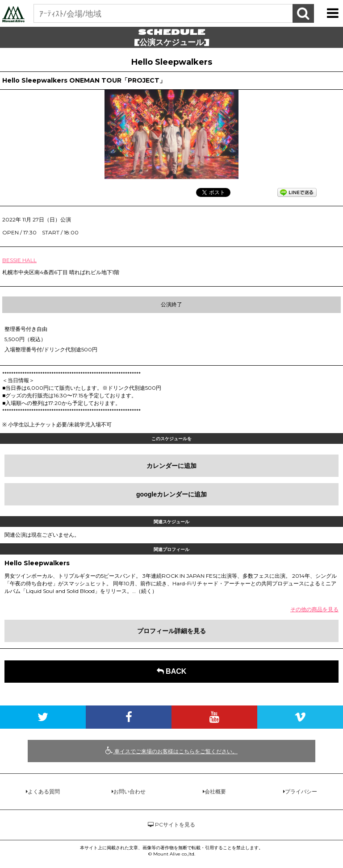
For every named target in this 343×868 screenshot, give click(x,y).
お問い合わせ (130, 791)
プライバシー (301, 791)
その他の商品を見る (314, 609)
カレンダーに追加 (171, 466)
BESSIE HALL (19, 260)
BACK (172, 671)
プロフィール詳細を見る (171, 631)
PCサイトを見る (171, 824)
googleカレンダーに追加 (171, 494)
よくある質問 (44, 791)
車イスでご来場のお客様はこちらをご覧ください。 (171, 751)
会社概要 (215, 791)
